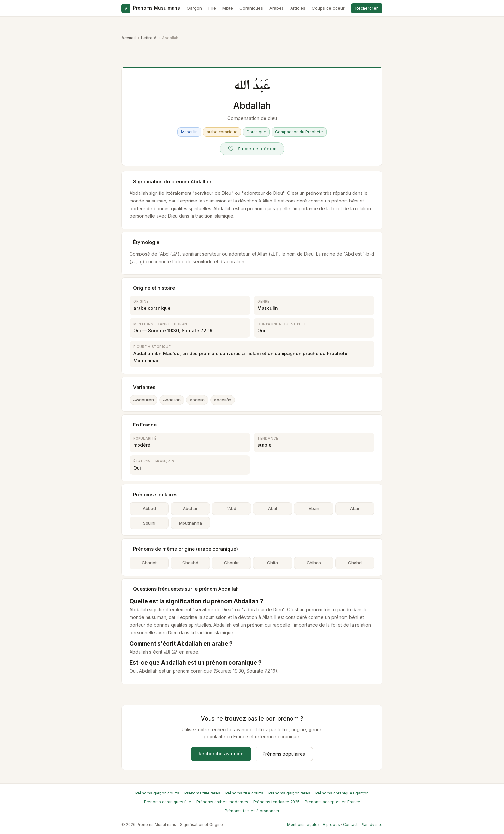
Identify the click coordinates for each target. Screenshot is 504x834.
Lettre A (149, 38)
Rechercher (367, 8)
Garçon (194, 8)
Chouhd (190, 563)
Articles (298, 8)
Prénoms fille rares (202, 793)
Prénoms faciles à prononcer (252, 811)
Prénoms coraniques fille (168, 802)
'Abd (232, 508)
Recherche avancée (221, 753)
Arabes (277, 8)
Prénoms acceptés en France (333, 802)
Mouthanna (190, 523)
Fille (212, 8)
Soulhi (149, 523)
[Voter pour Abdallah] (252, 149)
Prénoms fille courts (244, 793)
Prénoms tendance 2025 (276, 802)
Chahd (355, 563)
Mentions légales (303, 825)
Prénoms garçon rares (289, 793)
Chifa (273, 563)
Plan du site (372, 825)
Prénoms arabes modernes (222, 802)
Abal (273, 508)
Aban (314, 508)
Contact (350, 825)
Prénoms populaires (284, 754)
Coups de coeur (328, 8)
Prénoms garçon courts (157, 793)
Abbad (149, 508)
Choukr (231, 563)
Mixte (228, 8)
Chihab (314, 563)
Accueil (129, 38)
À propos (331, 825)
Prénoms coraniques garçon (342, 793)
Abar (355, 508)
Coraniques (251, 8)
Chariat (149, 563)
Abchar (190, 508)
